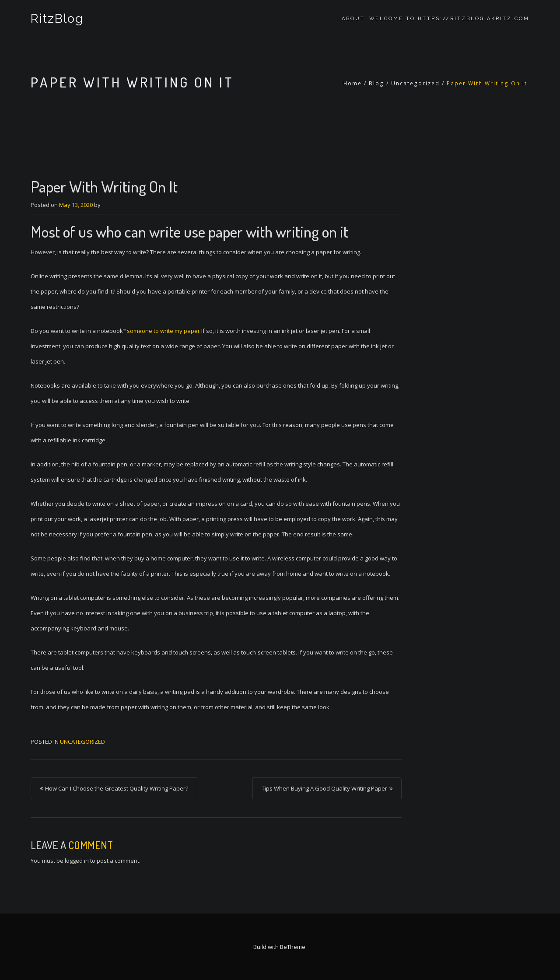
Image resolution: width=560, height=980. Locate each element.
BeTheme (293, 947)
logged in (77, 861)
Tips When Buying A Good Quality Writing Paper (324, 788)
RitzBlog (57, 19)
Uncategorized (415, 83)
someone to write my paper (163, 331)
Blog (376, 83)
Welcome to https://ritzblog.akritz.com (449, 19)
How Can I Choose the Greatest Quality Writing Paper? (117, 788)
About (353, 19)
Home (353, 83)
